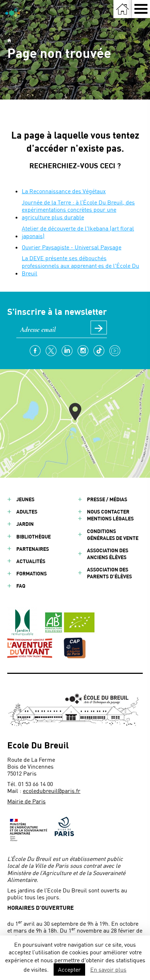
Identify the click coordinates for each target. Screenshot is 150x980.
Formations (32, 573)
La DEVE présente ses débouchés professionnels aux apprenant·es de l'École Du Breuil (80, 265)
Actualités (31, 561)
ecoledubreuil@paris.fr (52, 791)
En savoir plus (108, 969)
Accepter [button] (69, 969)
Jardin (25, 524)
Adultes (27, 512)
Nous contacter (108, 512)
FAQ (21, 586)
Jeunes (25, 499)
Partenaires (33, 549)
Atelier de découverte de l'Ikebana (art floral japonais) (78, 232)
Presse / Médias (107, 499)
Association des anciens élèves (108, 554)
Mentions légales (110, 518)
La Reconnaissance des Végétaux (64, 191)
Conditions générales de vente (113, 535)
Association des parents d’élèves (109, 573)
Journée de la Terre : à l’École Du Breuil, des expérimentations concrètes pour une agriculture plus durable (78, 210)
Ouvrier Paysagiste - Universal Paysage (72, 247)
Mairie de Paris (26, 801)
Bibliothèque (34, 537)
